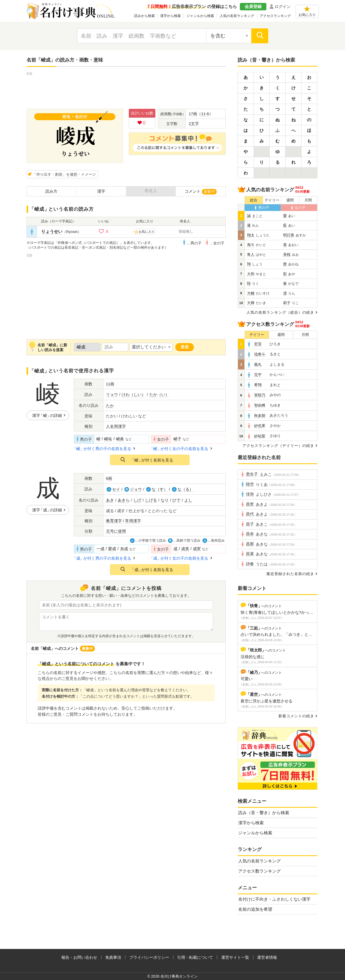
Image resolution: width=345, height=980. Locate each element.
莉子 (287, 303)
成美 (185, 549)
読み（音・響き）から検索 (264, 813)
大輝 (251, 303)
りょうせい (52, 232)
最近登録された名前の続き (290, 574)
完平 (258, 375)
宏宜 (258, 344)
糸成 (124, 549)
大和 (251, 274)
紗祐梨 (260, 436)
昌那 (250, 544)
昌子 (250, 524)
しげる (151, 500)
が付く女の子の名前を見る (180, 449)
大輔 (251, 293)
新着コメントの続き (296, 716)
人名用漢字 (116, 426)
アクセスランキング (275, 16)
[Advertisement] (126, 88)
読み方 (51, 191)
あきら (124, 500)
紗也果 (260, 426)
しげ (137, 500)
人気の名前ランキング (237, 16)
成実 (197, 549)
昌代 (250, 514)
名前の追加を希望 (255, 909)
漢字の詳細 (47, 415)
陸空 (250, 484)
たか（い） (159, 395)
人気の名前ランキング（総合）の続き (280, 312)
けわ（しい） (134, 395)
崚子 (177, 439)
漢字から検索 (171, 16)
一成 (100, 549)
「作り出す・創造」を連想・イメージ (64, 174)
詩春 (250, 564)
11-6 (205, 114)
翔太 (251, 235)
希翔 (258, 385)
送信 (185, 347)
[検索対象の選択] (229, 36)
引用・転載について (195, 957)
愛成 (112, 549)
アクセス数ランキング (259, 871)
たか (110, 406)
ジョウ (136, 489)
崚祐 (108, 439)
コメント (201, 192)
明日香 (289, 235)
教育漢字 (114, 521)
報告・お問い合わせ (79, 957)
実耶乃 (260, 395)
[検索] (260, 36)
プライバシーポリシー (149, 957)
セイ (116, 489)
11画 (110, 384)
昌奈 (250, 534)
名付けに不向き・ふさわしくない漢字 (274, 899)
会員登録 (253, 7)
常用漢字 (133, 521)
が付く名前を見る (152, 460)
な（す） (160, 489)
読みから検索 (144, 16)
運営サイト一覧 (235, 957)
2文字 (194, 124)
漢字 (101, 191)
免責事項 (113, 957)
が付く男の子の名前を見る (103, 449)
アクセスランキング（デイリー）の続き (278, 446)
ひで (176, 500)
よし (188, 500)
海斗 (251, 245)
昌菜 (250, 554)
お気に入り (307, 15)
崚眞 (120, 439)
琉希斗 (260, 354)
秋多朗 (260, 416)
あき (110, 500)
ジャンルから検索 (200, 16)
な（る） (185, 489)
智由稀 (260, 405)
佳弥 (250, 494)
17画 (193, 114)
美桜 (287, 255)
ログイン (283, 7)
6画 (109, 478)
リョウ (112, 395)
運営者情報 (267, 957)
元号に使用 (116, 531)
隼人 (251, 255)
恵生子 (252, 474)
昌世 (250, 504)
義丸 (258, 364)
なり (165, 500)
